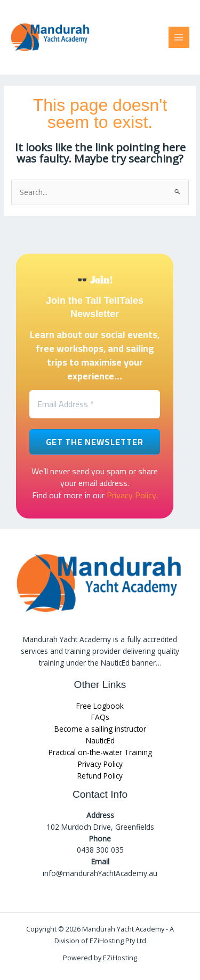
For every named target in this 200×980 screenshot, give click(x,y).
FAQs (100, 717)
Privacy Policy (131, 495)
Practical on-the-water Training (100, 752)
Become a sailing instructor (100, 729)
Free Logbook (100, 706)
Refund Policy (100, 776)
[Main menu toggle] (179, 37)
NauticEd (100, 740)
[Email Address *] (95, 404)
